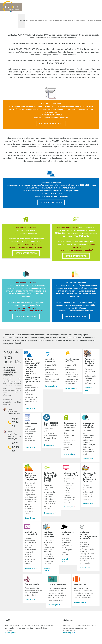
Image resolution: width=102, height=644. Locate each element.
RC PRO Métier (55, 21)
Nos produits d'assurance (37, 21)
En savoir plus (30, 409)
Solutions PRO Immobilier (74, 21)
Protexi (22, 21)
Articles (90, 21)
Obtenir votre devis (51, 124)
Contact (98, 21)
